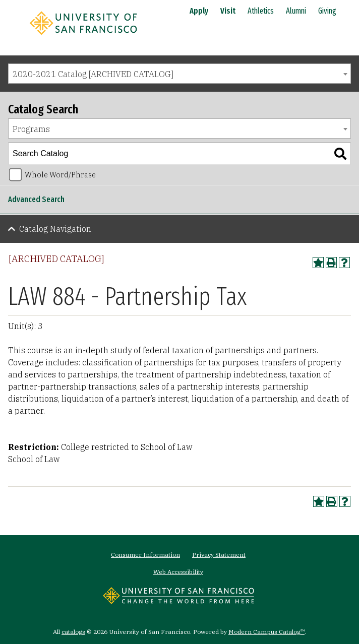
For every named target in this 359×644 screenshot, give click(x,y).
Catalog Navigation (55, 229)
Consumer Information (145, 555)
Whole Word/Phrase (60, 175)
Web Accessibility (178, 572)
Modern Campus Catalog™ (266, 632)
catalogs (73, 632)
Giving (327, 11)
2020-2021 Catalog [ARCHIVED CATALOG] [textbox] (93, 74)
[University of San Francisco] (83, 37)
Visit (228, 11)
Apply (199, 11)
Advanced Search (36, 199)
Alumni (296, 11)
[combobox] (179, 74)
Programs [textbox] (31, 129)
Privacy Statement (219, 555)
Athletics (261, 11)
